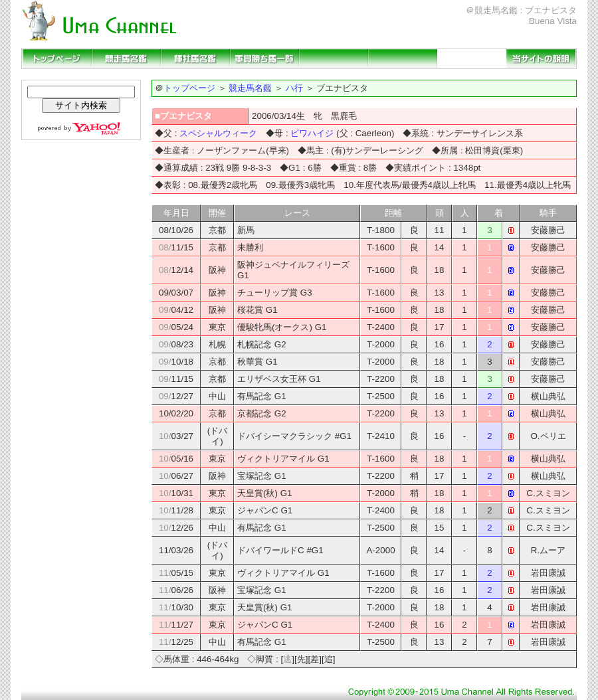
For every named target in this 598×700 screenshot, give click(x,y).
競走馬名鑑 (126, 58)
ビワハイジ (312, 133)
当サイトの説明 (541, 58)
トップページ (57, 58)
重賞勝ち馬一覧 (264, 58)
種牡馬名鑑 (195, 58)
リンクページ (472, 58)
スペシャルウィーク (218, 133)
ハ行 (294, 88)
